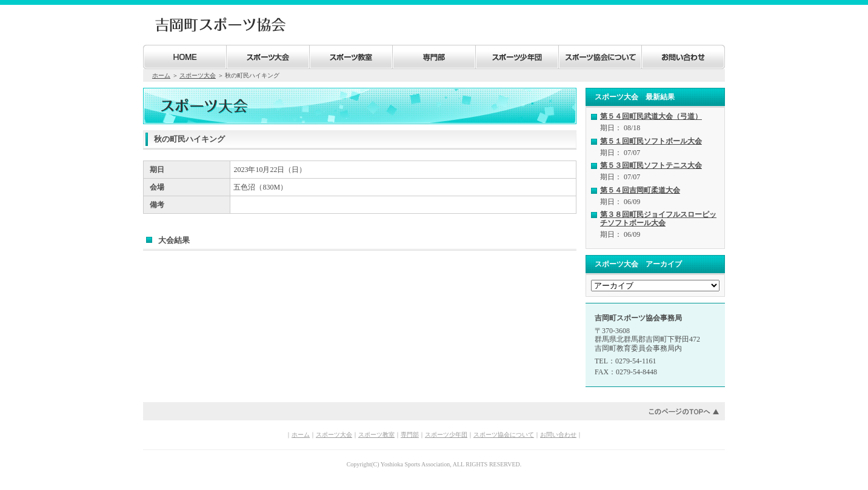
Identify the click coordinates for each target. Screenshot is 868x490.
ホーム (161, 75)
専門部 (410, 435)
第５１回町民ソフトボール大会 (651, 141)
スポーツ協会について (504, 435)
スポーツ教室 (376, 435)
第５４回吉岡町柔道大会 (640, 190)
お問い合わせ (558, 435)
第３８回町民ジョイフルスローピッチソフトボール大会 (658, 218)
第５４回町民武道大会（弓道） (651, 116)
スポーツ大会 (198, 75)
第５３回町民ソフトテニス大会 (651, 165)
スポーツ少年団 (446, 435)
